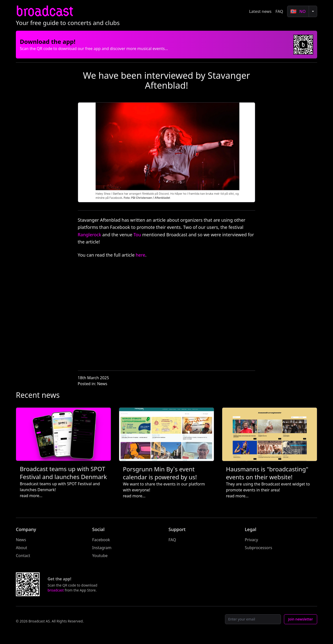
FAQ (279, 11)
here (141, 255)
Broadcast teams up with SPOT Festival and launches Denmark (63, 473)
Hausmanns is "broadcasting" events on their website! (267, 473)
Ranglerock (90, 235)
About (21, 548)
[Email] (253, 619)
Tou (137, 235)
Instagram (102, 548)
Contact (23, 556)
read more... (31, 496)
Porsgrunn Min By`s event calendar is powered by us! (160, 473)
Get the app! (59, 579)
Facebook (101, 540)
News (102, 384)
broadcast (44, 11)
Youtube (100, 556)
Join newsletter (301, 619)
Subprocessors (258, 548)
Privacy (251, 540)
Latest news (260, 11)
